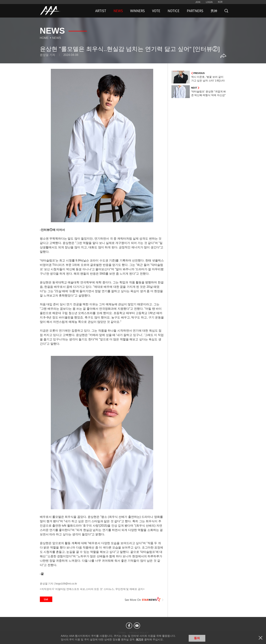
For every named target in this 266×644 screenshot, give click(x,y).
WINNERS (137, 11)
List (46, 599)
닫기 (261, 638)
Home (44, 38)
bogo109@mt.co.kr (66, 584)
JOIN (198, 2)
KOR (220, 2)
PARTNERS (195, 11)
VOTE (156, 11)
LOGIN (209, 2)
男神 (214, 11)
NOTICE (174, 11)
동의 (197, 638)
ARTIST (101, 11)
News (57, 38)
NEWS (118, 11)
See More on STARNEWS (144, 599)
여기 (138, 639)
